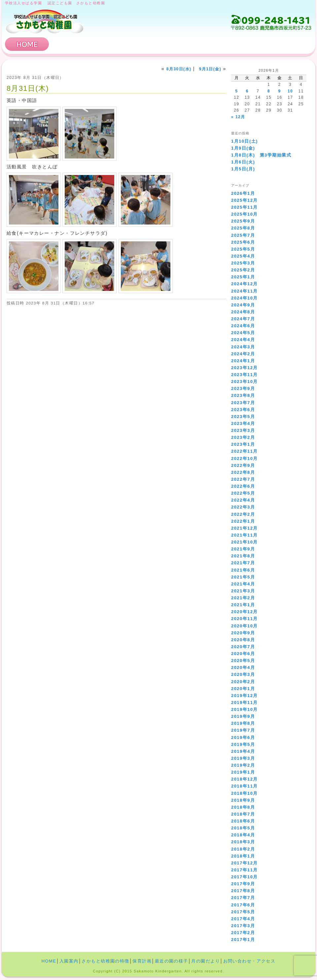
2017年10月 (245, 877)
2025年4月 (243, 256)
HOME (27, 44)
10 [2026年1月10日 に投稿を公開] (290, 91)
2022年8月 (243, 472)
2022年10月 (245, 458)
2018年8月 (243, 807)
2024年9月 (243, 305)
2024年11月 (245, 291)
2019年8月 (243, 723)
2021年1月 (243, 605)
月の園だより (206, 961)
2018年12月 (245, 779)
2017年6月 (243, 905)
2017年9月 (243, 884)
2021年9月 (243, 549)
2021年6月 (243, 570)
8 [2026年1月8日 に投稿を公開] (269, 91)
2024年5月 (243, 333)
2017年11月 (245, 870)
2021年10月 (245, 542)
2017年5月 (243, 912)
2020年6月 (243, 654)
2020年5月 (243, 661)
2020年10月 (245, 626)
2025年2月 (243, 270)
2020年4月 (243, 667)
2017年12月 (245, 863)
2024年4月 (243, 340)
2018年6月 (243, 821)
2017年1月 (243, 940)
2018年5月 (243, 828)
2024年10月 (245, 298)
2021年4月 (243, 584)
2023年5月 (243, 417)
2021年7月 (243, 563)
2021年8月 (243, 556)
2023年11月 (245, 375)
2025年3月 (243, 263)
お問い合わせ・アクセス (272, 44)
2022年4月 (243, 500)
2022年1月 (243, 521)
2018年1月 (243, 856)
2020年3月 (243, 674)
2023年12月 (245, 368)
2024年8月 (243, 312)
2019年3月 (243, 758)
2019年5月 (243, 744)
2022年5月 (243, 493)
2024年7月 (243, 319)
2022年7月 (243, 479)
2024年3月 (243, 347)
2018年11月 (245, 786)
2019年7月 (243, 730)
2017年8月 (243, 891)
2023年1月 (243, 444)
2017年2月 (243, 933)
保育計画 (206, 44)
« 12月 (238, 117)
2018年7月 (243, 814)
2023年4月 (243, 423)
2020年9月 (243, 633)
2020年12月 (245, 612)
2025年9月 (243, 221)
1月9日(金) (243, 148)
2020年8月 (243, 640)
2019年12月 (245, 696)
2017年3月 (243, 926)
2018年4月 (243, 835)
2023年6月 (243, 410)
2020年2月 (243, 682)
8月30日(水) (179, 69)
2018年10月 (245, 793)
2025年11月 (245, 207)
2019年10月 (245, 709)
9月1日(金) (210, 69)
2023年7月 (243, 403)
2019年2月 (243, 765)
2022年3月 (243, 507)
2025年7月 (243, 235)
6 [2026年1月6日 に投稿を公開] (247, 91)
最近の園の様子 (172, 961)
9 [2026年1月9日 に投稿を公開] (279, 91)
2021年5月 (243, 577)
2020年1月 (243, 689)
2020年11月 (245, 619)
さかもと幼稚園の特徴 (141, 44)
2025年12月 (245, 200)
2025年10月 (245, 214)
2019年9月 (243, 716)
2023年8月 (243, 395)
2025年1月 (243, 277)
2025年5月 (243, 249)
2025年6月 (243, 242)
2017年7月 (243, 898)
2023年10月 (245, 382)
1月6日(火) (243, 162)
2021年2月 (243, 598)
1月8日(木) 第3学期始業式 (261, 155)
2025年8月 (243, 228)
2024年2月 (243, 354)
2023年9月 (243, 388)
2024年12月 (245, 284)
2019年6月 (243, 737)
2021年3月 (243, 591)
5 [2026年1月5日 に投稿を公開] (236, 91)
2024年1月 (243, 361)
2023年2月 (243, 437)
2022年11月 (245, 451)
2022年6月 (243, 486)
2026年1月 (243, 193)
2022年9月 (243, 465)
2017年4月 (243, 919)
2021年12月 (245, 528)
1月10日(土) (245, 141)
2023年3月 (243, 430)
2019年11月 (245, 702)
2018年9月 (243, 800)
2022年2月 (243, 514)
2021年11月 (245, 535)
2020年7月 (243, 647)
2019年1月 (243, 772)
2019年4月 (243, 751)
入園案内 (75, 44)
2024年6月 (243, 326)
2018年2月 (243, 849)
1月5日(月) (243, 169)
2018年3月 (243, 842)
